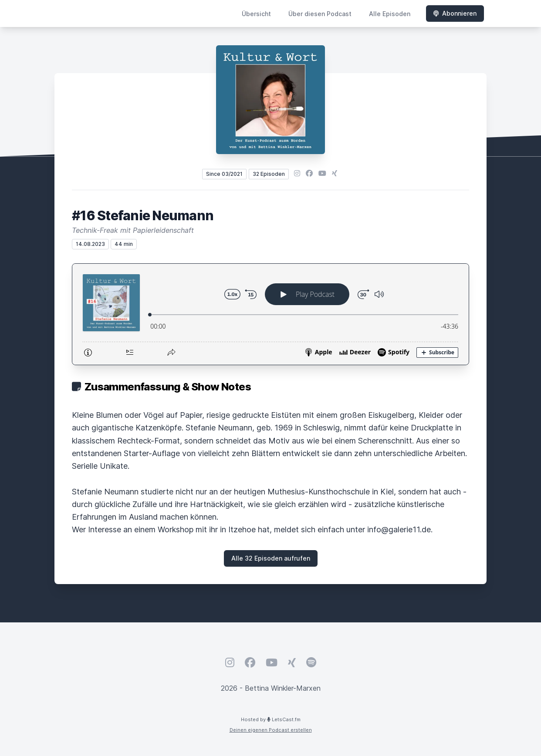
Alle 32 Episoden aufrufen (271, 558)
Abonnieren (455, 13)
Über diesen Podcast (320, 14)
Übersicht (256, 14)
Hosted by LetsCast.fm (271, 719)
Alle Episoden (390, 14)
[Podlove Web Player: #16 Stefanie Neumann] (270, 314)
